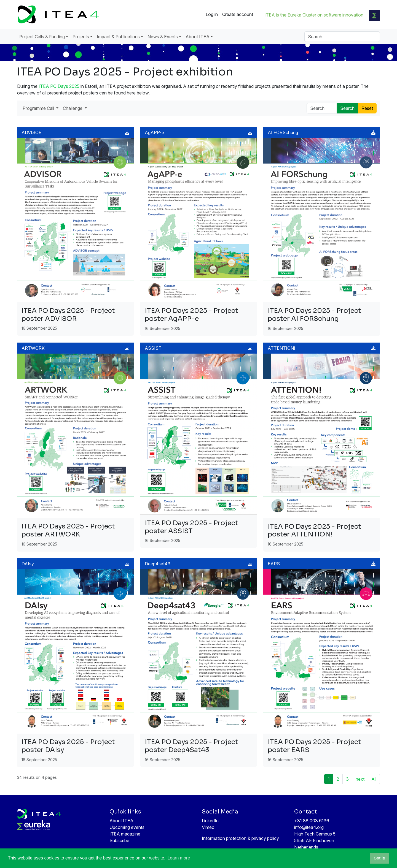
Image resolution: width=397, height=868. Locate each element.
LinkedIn (210, 821)
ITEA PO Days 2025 (59, 86)
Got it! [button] (379, 858)
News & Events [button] (163, 37)
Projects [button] (81, 37)
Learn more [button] (179, 858)
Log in (212, 14)
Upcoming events (127, 827)
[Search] (342, 37)
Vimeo (208, 827)
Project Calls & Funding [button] (42, 37)
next (360, 779)
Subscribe (119, 840)
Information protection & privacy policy (240, 838)
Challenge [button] (73, 108)
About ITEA (121, 821)
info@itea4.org (309, 827)
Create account (238, 14)
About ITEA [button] (198, 37)
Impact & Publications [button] (118, 37)
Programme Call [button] (39, 108)
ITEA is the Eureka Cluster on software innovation (314, 15)
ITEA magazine (125, 834)
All (374, 779)
